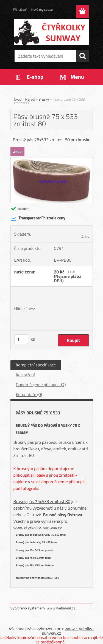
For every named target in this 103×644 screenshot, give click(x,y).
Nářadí (30, 99)
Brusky (44, 99)
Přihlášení (20, 9)
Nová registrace (42, 9)
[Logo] (51, 32)
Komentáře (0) (29, 394)
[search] (82, 56)
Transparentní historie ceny (38, 218)
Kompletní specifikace (36, 365)
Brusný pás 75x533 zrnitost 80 (42, 501)
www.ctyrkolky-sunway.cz (38, 528)
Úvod (18, 99)
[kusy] (21, 339)
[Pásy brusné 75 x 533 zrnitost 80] (52, 160)
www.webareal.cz (61, 608)
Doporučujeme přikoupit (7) (41, 385)
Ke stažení (25, 375)
